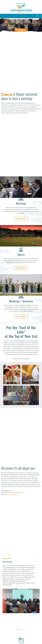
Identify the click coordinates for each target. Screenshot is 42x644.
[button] (39, 559)
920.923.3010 (19, 493)
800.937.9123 (10, 493)
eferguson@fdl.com (12, 495)
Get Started (21, 219)
